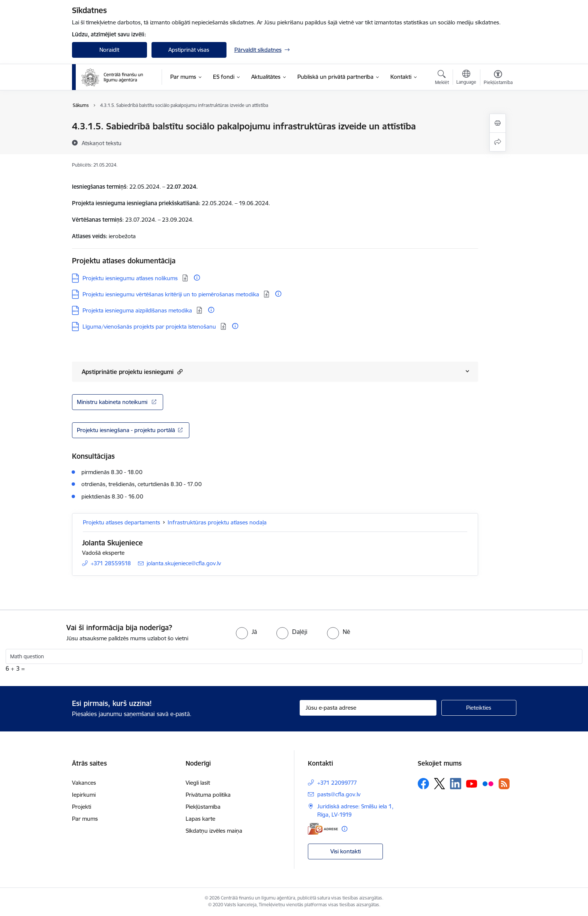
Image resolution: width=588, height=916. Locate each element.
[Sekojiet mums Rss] (504, 784)
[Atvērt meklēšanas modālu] (442, 78)
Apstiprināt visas (189, 50)
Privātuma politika (208, 795)
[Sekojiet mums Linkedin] (456, 784)
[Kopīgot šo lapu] (498, 142)
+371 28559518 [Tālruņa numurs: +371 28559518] (111, 563)
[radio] (246, 632)
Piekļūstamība (203, 807)
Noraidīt (109, 50)
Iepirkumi (84, 795)
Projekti (82, 807)
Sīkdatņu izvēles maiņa (214, 831)
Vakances (84, 783)
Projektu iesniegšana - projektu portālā (126, 430)
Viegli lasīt (198, 783)
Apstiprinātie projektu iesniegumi (132, 372)
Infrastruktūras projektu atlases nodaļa (217, 522)
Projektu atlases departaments (121, 522)
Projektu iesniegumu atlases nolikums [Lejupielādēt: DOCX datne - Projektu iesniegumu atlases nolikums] (131, 278)
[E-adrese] (323, 829)
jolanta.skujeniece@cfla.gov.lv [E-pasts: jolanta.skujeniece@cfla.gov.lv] (184, 563)
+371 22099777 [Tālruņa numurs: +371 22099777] (337, 783)
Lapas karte (200, 819)
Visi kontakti (346, 851)
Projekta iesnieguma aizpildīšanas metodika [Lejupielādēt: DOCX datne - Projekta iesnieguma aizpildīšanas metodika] (138, 310)
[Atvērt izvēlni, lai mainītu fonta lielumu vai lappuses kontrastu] (498, 78)
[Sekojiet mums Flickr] (488, 783)
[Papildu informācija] (197, 278)
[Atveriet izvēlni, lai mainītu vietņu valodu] (466, 78)
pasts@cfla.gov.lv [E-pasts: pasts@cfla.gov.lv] (339, 794)
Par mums (85, 819)
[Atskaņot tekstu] (102, 143)
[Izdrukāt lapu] (498, 123)
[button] (179, 372)
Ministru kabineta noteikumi (113, 402)
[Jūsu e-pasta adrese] (368, 708)
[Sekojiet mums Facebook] (423, 784)
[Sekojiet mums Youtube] (472, 783)
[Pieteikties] (479, 708)
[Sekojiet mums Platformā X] (439, 784)
